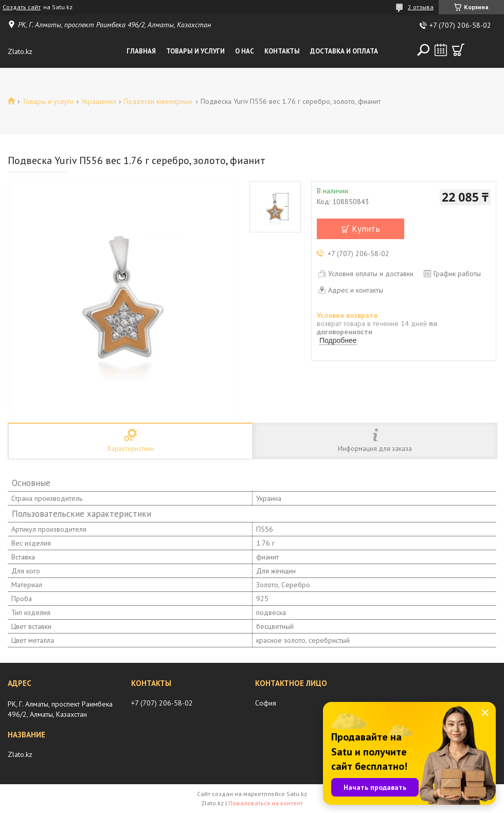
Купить (366, 229)
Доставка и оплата (344, 51)
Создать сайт (22, 7)
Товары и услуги (195, 51)
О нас (245, 51)
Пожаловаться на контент (266, 803)
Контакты (282, 51)
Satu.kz (297, 794)
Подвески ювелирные (158, 101)
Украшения (99, 101)
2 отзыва (421, 7)
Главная (141, 51)
